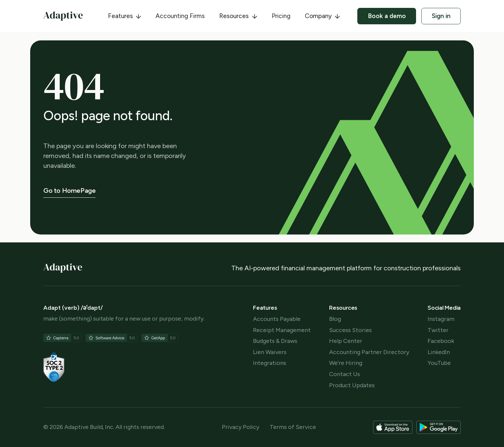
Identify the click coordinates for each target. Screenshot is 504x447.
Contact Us (345, 374)
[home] (63, 16)
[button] (125, 16)
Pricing (281, 16)
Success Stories (350, 330)
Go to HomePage (69, 190)
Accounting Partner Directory (369, 352)
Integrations (270, 363)
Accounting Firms (180, 16)
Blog (335, 319)
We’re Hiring (346, 363)
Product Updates (352, 385)
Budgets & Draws (275, 341)
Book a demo (387, 16)
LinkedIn (439, 352)
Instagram (441, 319)
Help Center (346, 341)
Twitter (438, 330)
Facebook (441, 341)
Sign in (441, 16)
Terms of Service (293, 427)
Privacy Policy (241, 427)
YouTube (439, 363)
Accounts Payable (277, 319)
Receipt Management (282, 330)
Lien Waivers (270, 352)
